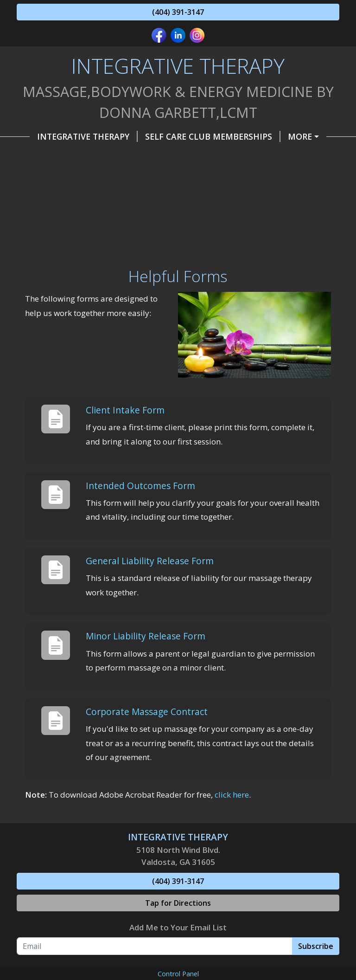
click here (232, 795)
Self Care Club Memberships (213, 136)
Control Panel (178, 974)
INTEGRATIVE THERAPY (87, 136)
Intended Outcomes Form (140, 486)
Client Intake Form (125, 410)
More (300, 136)
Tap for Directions (178, 903)
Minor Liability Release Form (146, 636)
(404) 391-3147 (178, 12)
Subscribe (316, 946)
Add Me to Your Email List (178, 927)
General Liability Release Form (150, 561)
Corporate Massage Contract (147, 712)
